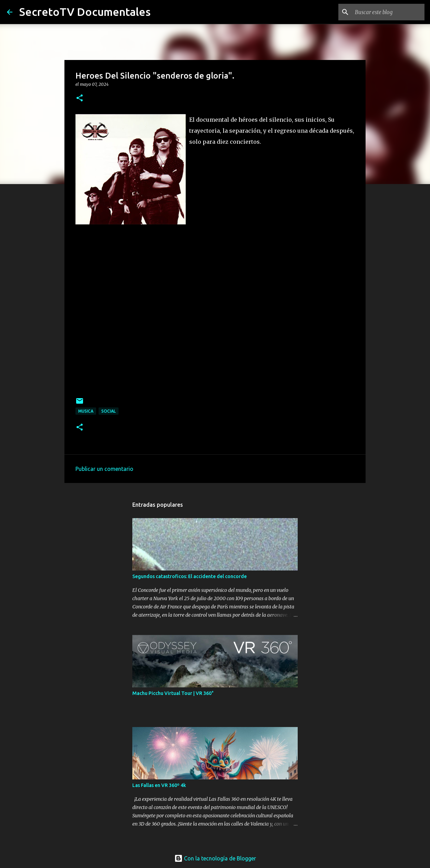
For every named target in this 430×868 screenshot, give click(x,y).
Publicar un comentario (104, 469)
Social (109, 411)
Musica (86, 411)
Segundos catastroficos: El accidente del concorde (190, 576)
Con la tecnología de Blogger (215, 858)
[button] (80, 98)
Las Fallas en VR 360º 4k (159, 785)
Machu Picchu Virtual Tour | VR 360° (173, 693)
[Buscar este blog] (388, 12)
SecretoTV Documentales (85, 12)
